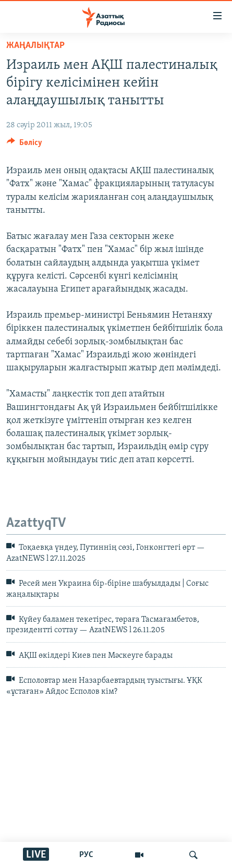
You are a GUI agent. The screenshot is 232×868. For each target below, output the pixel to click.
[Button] (25, 145)
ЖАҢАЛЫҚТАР (35, 46)
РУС (86, 855)
